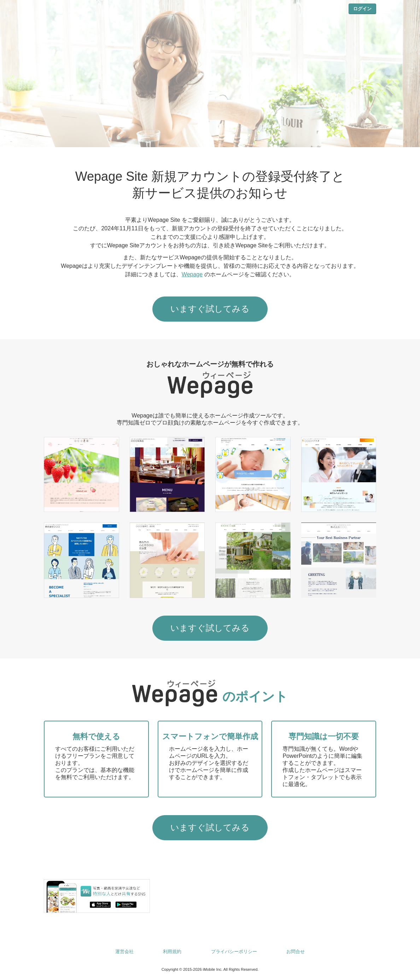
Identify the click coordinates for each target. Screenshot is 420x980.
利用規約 (172, 952)
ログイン (362, 9)
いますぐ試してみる (210, 309)
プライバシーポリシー (234, 952)
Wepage (192, 274)
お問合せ (296, 952)
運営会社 (124, 952)
